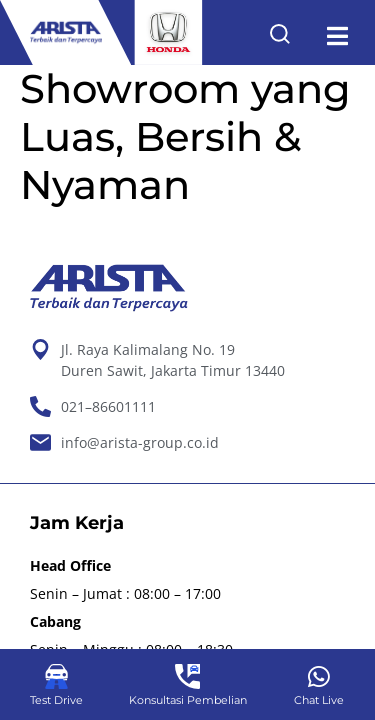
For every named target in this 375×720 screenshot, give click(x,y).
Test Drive (56, 700)
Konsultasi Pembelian (188, 700)
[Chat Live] (318, 676)
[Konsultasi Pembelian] (187, 676)
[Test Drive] (56, 676)
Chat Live (319, 700)
